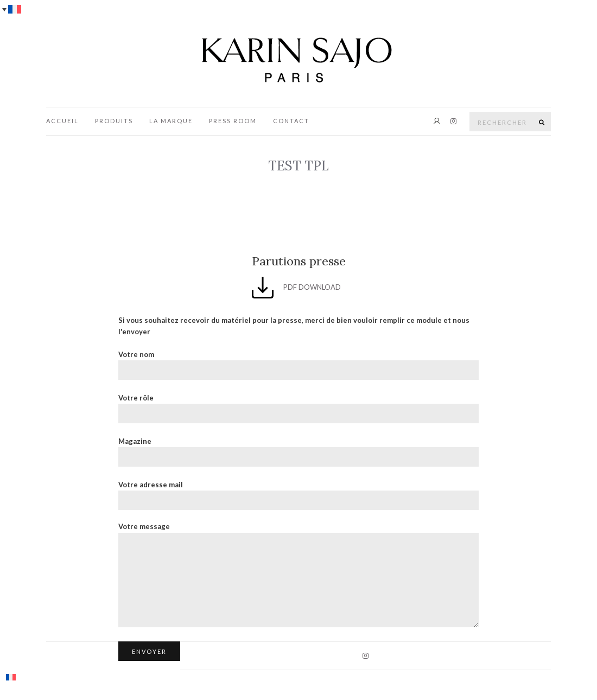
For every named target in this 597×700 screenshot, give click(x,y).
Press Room (233, 121)
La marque (171, 121)
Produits (114, 121)
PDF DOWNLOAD (296, 287)
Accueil (62, 121)
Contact (291, 121)
